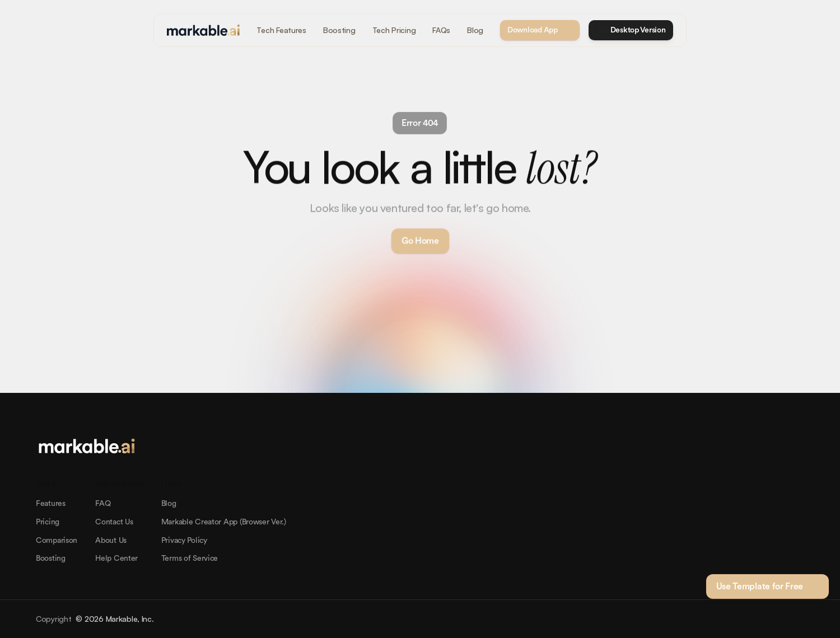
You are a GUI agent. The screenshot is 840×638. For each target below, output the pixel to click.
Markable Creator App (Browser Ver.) (224, 522)
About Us (111, 541)
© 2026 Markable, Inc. (115, 619)
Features (51, 504)
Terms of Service (190, 559)
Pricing (48, 522)
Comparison (57, 541)
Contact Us (114, 522)
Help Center (116, 559)
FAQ (103, 504)
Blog (169, 504)
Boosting (51, 559)
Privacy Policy (184, 541)
